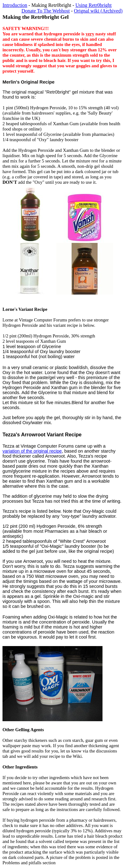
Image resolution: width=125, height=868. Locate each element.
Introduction (15, 5)
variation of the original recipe (32, 451)
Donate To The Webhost (46, 11)
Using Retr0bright (93, 5)
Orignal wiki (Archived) (98, 11)
